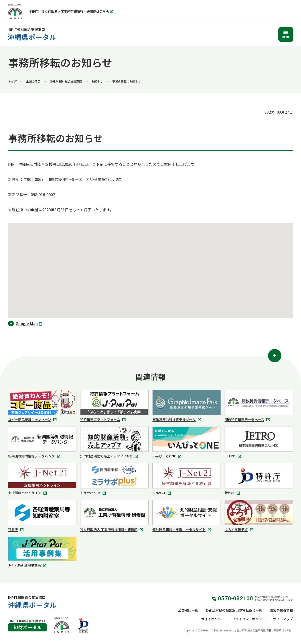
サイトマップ (283, 619)
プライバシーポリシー (249, 619)
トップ (12, 81)
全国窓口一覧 (188, 610)
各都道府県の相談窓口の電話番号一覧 (234, 610)
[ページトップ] (275, 356)
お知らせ (97, 81)
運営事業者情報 (281, 610)
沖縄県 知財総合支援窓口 (66, 81)
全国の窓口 (33, 81)
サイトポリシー (213, 619)
